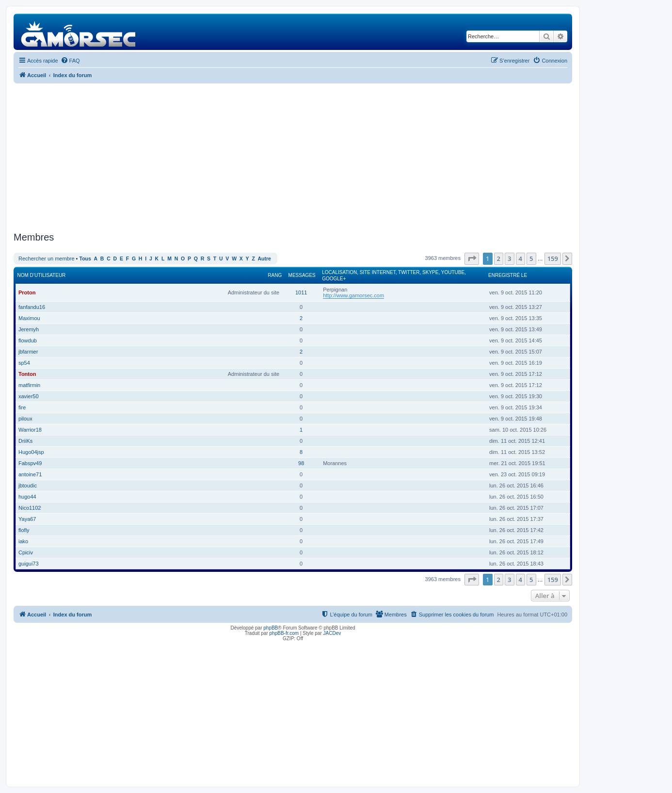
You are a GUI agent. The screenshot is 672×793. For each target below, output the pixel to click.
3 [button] (509, 259)
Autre (264, 259)
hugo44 (27, 497)
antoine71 (30, 474)
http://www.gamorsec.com (353, 295)
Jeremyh (29, 329)
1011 (301, 292)
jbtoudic (28, 486)
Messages (302, 275)
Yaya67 (27, 519)
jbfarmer (28, 352)
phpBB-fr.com (284, 633)
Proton (27, 292)
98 (301, 463)
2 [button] (499, 259)
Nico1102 (30, 508)
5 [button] (531, 259)
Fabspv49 (30, 463)
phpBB (271, 628)
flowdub (28, 340)
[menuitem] (70, 61)
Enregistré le (508, 275)
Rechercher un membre (47, 259)
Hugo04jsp (31, 452)
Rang (275, 275)
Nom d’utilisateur (42, 275)
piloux (25, 419)
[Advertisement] (293, 156)
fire (22, 407)
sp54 (24, 363)
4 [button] (520, 259)
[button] (472, 259)
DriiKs (25, 441)
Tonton (27, 374)
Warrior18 (30, 430)
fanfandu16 (32, 307)
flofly (24, 530)
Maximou (29, 318)
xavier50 (29, 396)
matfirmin (29, 385)
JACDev (332, 633)
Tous (85, 259)
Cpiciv (26, 552)
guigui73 (29, 564)
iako (23, 541)
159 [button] (553, 259)
